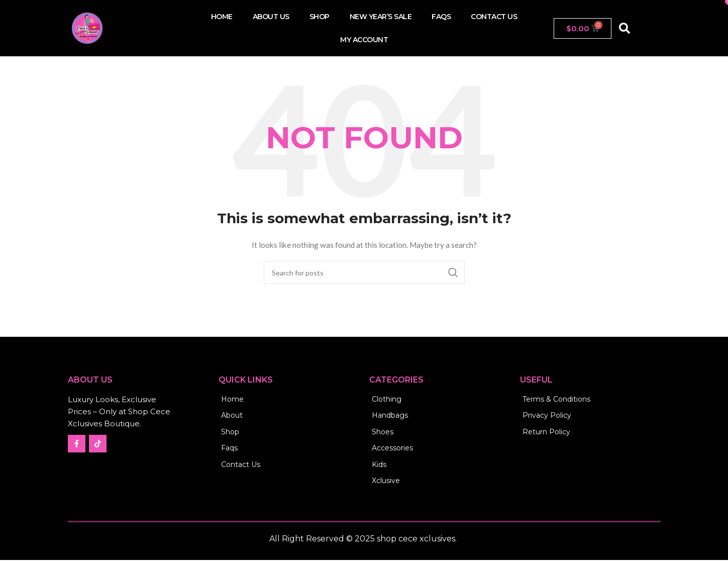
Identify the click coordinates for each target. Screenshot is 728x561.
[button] (625, 28)
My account (364, 40)
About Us (271, 17)
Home (222, 17)
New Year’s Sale (381, 17)
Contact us (494, 17)
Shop (320, 17)
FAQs (441, 17)
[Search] (364, 272)
